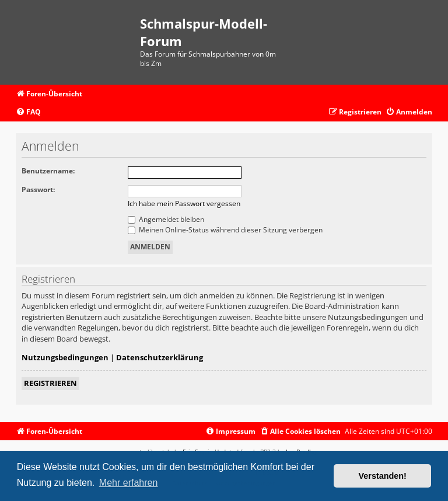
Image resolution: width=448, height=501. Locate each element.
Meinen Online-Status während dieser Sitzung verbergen (225, 230)
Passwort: (38, 189)
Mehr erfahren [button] (129, 483)
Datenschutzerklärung (160, 357)
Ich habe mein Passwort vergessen (184, 203)
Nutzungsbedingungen (65, 357)
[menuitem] (28, 112)
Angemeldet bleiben (166, 219)
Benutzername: (48, 171)
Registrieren (50, 383)
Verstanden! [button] (383, 476)
